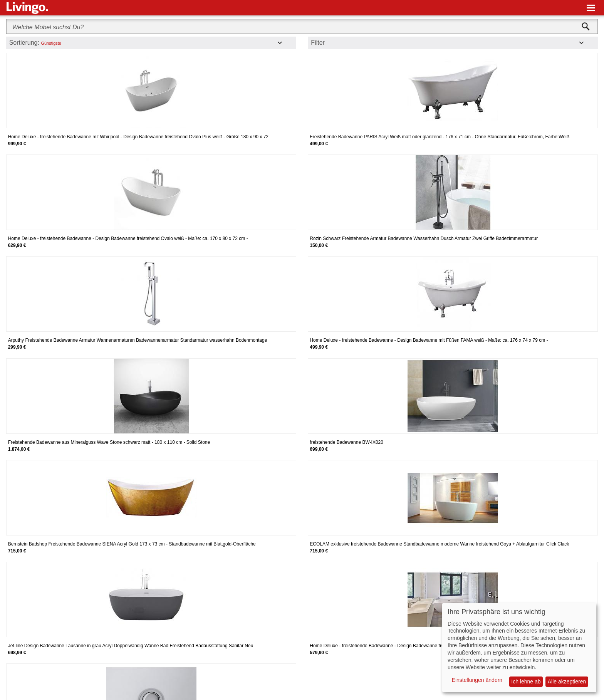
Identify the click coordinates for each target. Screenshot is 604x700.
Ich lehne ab (526, 682)
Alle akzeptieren (567, 682)
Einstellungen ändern (477, 680)
